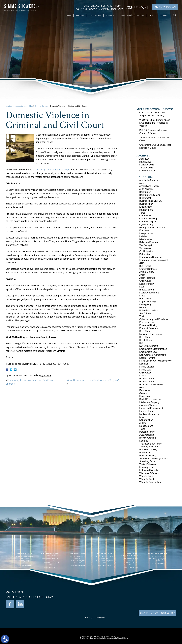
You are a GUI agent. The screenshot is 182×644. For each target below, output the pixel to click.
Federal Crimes (147, 382)
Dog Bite (144, 441)
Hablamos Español (165, 7)
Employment (146, 207)
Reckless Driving (148, 456)
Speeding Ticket (147, 461)
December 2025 (147, 171)
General (143, 393)
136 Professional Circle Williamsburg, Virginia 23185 (157, 589)
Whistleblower (146, 476)
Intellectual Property (149, 402)
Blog (151, 15)
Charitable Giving (148, 219)
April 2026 (144, 159)
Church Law (145, 216)
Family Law (145, 370)
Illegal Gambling (148, 301)
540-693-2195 (53, 597)
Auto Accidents (147, 435)
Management (146, 210)
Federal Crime (147, 379)
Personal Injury (147, 432)
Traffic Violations (148, 464)
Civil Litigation (146, 251)
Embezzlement (147, 290)
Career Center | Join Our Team (132, 15)
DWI (142, 287)
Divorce (143, 376)
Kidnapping (145, 304)
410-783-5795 (106, 595)
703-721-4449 (80, 595)
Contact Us (163, 15)
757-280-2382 (160, 593)
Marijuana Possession (151, 334)
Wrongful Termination (150, 482)
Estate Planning (147, 358)
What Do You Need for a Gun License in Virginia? (93, 380)
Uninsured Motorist (149, 470)
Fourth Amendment (149, 293)
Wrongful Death (147, 479)
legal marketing (101, 638)
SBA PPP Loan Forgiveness (153, 459)
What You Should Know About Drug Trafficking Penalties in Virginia (154, 123)
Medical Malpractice (149, 414)
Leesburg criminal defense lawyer (53, 170)
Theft (142, 316)
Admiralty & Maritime (150, 180)
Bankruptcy (145, 192)
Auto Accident (146, 189)
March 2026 (145, 162)
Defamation (145, 254)
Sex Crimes (145, 313)
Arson (142, 275)
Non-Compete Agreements (153, 355)
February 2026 (147, 165)
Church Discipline (148, 222)
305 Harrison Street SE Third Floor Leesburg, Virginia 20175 (25, 590)
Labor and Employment (151, 408)
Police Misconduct (149, 310)
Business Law (146, 204)
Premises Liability (148, 450)
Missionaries (146, 239)
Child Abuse (145, 281)
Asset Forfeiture (147, 278)
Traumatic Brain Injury (150, 444)
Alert (142, 183)
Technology (145, 248)
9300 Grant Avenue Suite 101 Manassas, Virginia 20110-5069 (78, 590)
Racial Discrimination (150, 399)
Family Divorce (147, 367)
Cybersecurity (146, 225)
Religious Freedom (149, 242)
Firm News (145, 390)
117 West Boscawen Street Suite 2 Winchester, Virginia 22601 (51, 591)
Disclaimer (100, 618)
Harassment (145, 396)
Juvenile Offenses (148, 405)
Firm (142, 387)
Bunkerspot (145, 198)
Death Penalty (147, 284)
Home (68, 15)
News (142, 417)
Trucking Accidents (149, 447)
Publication (145, 453)
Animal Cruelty (147, 272)
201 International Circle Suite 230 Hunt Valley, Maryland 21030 (104, 590)
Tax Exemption (147, 245)
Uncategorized (147, 467)
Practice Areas (95, 15)
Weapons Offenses (149, 473)
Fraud (142, 296)
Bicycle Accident (148, 438)
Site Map (89, 618)
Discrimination (146, 322)
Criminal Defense (42, 106)
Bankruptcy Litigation (150, 195)
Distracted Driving (148, 325)
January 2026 (146, 168)
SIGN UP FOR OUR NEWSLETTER (157, 613)
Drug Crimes (146, 331)
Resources (110, 15)
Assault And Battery (149, 186)
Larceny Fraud (147, 411)
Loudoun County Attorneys (16, 106)
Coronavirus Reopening (151, 257)
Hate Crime (145, 299)
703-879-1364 (27, 595)
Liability (143, 236)
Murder (143, 307)
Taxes (142, 213)
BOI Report (145, 266)
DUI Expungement (149, 346)
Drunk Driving (146, 340)
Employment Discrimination (153, 349)
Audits (142, 423)
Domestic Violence (149, 328)
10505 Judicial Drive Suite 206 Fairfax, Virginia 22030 (131, 592)
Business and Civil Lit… (151, 201)
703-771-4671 (137, 7)
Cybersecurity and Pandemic (154, 319)
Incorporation (146, 233)
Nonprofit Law (146, 420)
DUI (141, 343)
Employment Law (148, 352)
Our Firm (80, 15)
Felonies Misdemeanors (151, 385)
